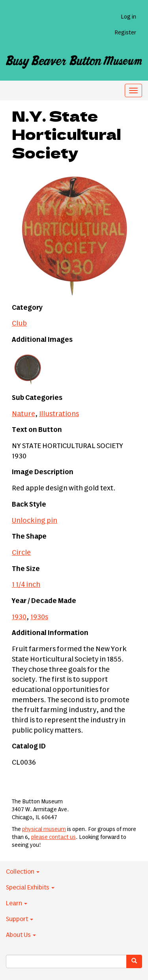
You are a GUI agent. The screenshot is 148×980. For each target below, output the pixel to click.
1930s (39, 617)
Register (125, 33)
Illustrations (59, 414)
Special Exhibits (30, 888)
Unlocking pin (35, 521)
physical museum (44, 829)
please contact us (53, 837)
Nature (23, 414)
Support (20, 919)
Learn (17, 903)
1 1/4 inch (26, 585)
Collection (23, 872)
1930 (19, 617)
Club (19, 324)
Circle (21, 553)
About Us (21, 935)
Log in (128, 17)
